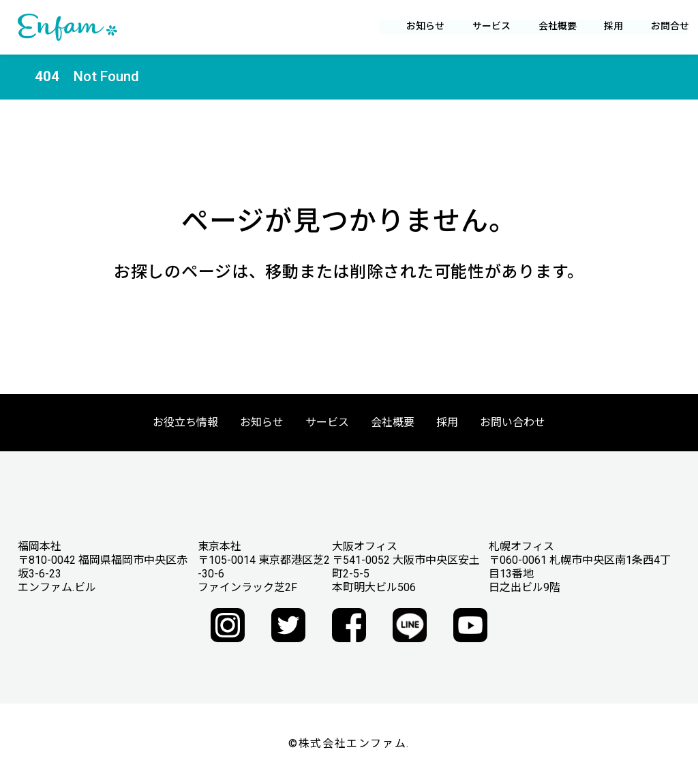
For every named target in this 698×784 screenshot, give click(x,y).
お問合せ (661, 26)
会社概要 (393, 422)
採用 (605, 26)
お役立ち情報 (185, 422)
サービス (327, 422)
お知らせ (417, 26)
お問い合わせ (513, 422)
